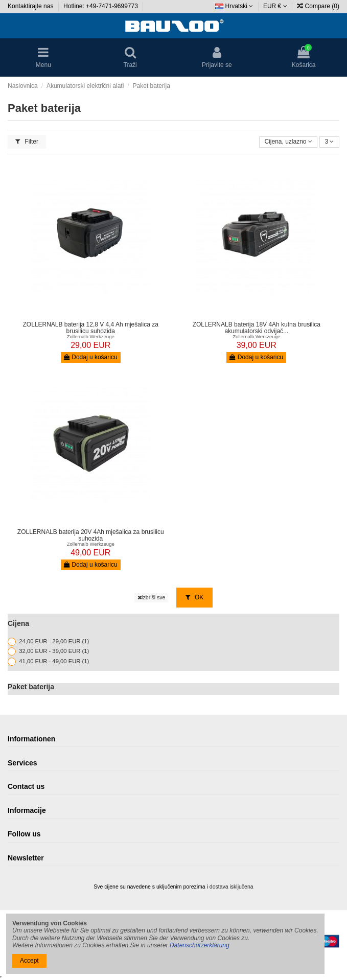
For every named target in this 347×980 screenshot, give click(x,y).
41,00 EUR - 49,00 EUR (54, 661)
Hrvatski (234, 6)
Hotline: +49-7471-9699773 (101, 6)
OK (195, 597)
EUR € (275, 6)
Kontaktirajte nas (31, 6)
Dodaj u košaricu (91, 357)
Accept (29, 961)
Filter (27, 142)
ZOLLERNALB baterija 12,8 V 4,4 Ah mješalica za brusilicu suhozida (91, 328)
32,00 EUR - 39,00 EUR (54, 651)
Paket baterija (31, 687)
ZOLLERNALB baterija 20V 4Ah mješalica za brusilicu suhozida (91, 535)
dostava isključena (232, 886)
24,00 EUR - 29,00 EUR (54, 641)
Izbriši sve (152, 597)
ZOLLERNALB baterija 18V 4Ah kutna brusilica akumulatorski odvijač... (257, 328)
